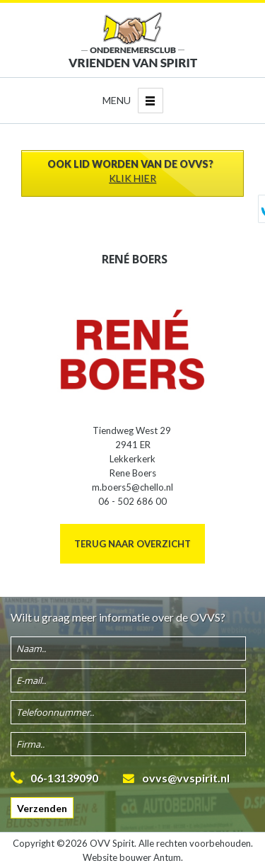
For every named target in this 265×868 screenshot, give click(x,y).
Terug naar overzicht (132, 544)
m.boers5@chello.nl (132, 487)
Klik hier (132, 178)
